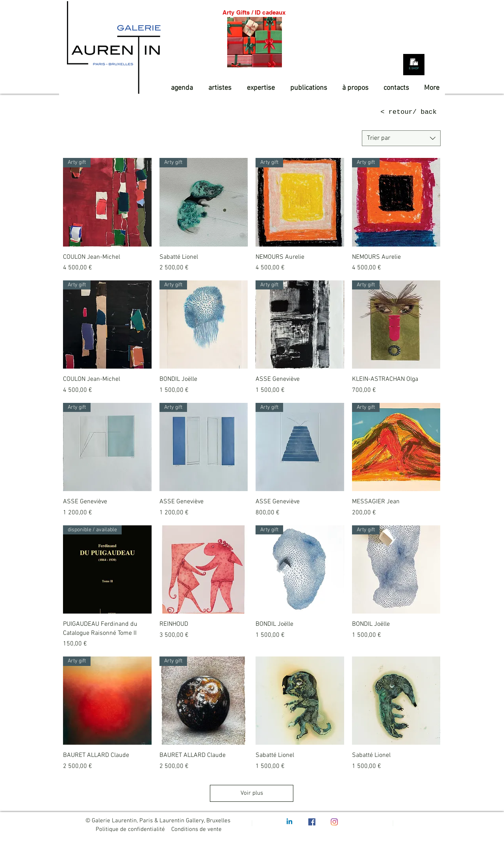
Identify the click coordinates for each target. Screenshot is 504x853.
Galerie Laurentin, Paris (122, 821)
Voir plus (252, 793)
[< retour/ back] (400, 112)
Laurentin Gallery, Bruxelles (196, 821)
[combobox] (401, 138)
